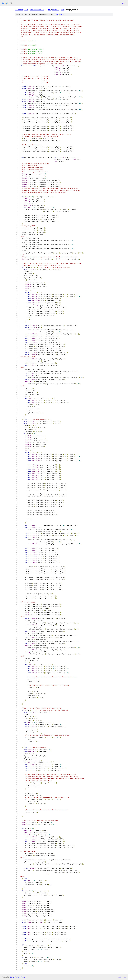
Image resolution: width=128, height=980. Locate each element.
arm (63, 10)
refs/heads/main (37, 10)
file (56, 14)
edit (62, 14)
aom (26, 10)
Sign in (124, 3)
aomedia (19, 10)
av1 (49, 10)
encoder (56, 10)
